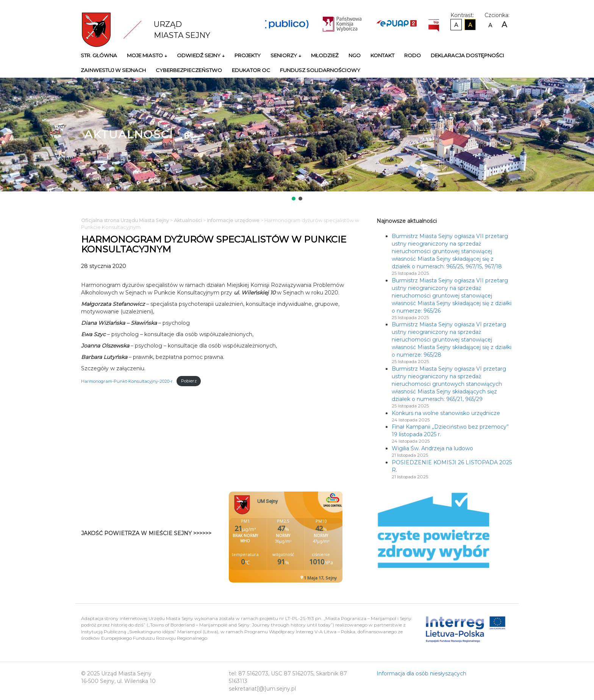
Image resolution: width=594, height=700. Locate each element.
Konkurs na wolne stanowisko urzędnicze (446, 413)
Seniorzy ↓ (286, 55)
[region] (297, 140)
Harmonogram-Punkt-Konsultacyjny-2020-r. (127, 381)
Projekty (248, 55)
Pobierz (189, 381)
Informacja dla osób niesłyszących (421, 673)
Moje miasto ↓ (147, 55)
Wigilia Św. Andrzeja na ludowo (432, 448)
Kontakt (382, 55)
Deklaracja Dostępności (467, 55)
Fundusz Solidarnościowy (320, 70)
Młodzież (325, 55)
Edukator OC (251, 70)
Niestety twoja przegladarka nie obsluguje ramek (305, 537)
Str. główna (99, 55)
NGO (355, 55)
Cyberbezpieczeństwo (189, 70)
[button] (294, 199)
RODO (413, 55)
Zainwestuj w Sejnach (113, 70)
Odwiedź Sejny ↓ (201, 55)
